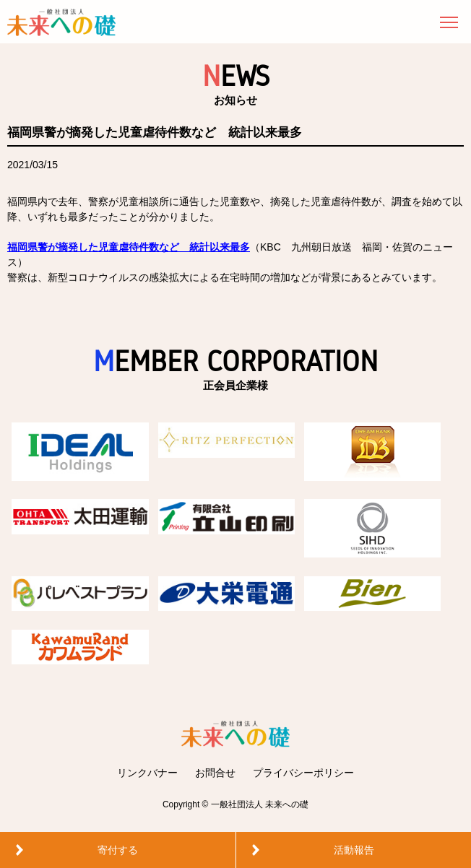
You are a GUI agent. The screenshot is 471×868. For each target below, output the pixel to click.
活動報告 (354, 850)
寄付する (118, 850)
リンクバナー (147, 773)
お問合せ (215, 773)
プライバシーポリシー (303, 773)
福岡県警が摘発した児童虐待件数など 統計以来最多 (129, 247)
